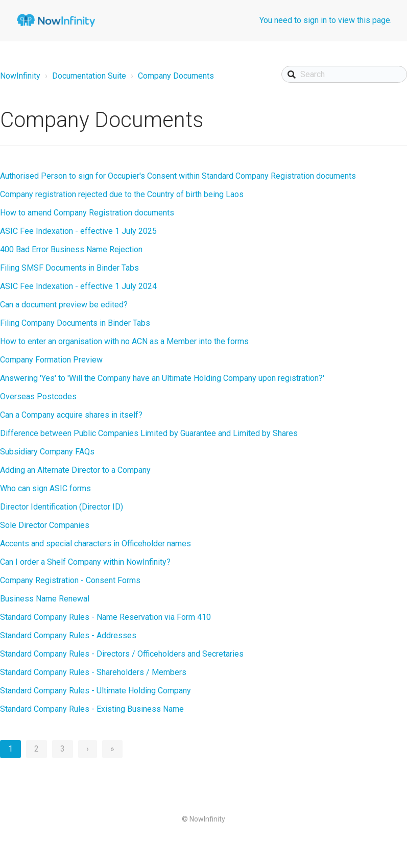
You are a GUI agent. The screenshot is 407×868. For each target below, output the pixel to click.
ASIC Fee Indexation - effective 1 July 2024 (78, 286)
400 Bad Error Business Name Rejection (71, 249)
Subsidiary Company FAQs (47, 452)
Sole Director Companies (45, 525)
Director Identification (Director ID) (62, 507)
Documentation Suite (89, 76)
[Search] (344, 74)
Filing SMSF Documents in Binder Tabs (69, 268)
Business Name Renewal (45, 599)
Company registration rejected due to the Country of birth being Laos (122, 194)
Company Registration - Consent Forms (70, 580)
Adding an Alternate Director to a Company (75, 470)
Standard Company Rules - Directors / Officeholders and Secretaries (122, 654)
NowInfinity (20, 76)
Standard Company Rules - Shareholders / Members (93, 672)
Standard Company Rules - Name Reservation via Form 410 (105, 617)
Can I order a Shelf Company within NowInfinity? (85, 562)
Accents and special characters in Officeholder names (95, 544)
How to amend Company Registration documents (87, 213)
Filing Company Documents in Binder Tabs (75, 323)
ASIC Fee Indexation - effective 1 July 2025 (78, 231)
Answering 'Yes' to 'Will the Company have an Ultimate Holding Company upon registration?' (162, 378)
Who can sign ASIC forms (45, 488)
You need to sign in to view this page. (326, 20)
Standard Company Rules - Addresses (68, 635)
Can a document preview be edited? (64, 305)
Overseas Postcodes (38, 396)
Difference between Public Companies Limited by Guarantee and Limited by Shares (149, 433)
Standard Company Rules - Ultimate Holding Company (95, 691)
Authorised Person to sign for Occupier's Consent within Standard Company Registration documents (178, 176)
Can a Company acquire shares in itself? (71, 415)
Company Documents (176, 76)
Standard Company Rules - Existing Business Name (92, 709)
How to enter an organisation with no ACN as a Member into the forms (124, 341)
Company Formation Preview (51, 360)
